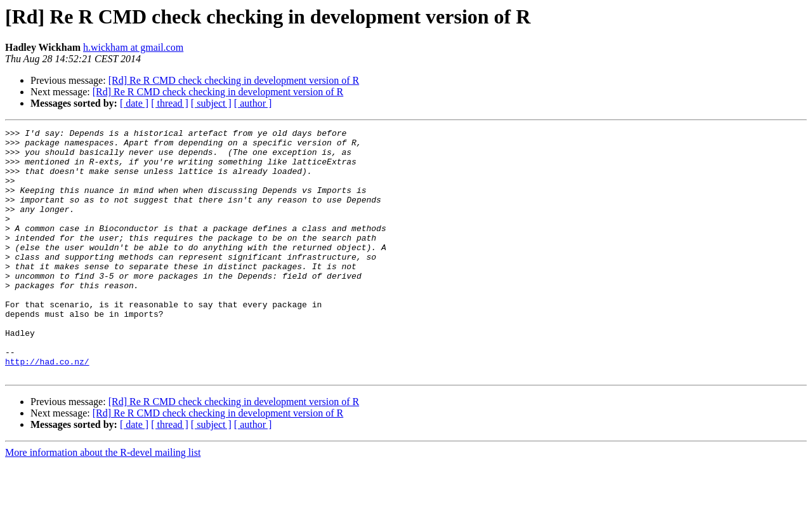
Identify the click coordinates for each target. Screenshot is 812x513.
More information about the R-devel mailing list (103, 502)
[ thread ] (170, 103)
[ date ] (134, 103)
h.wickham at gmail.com (133, 47)
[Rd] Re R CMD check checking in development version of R (234, 80)
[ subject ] (211, 103)
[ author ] (253, 103)
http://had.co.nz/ (47, 409)
